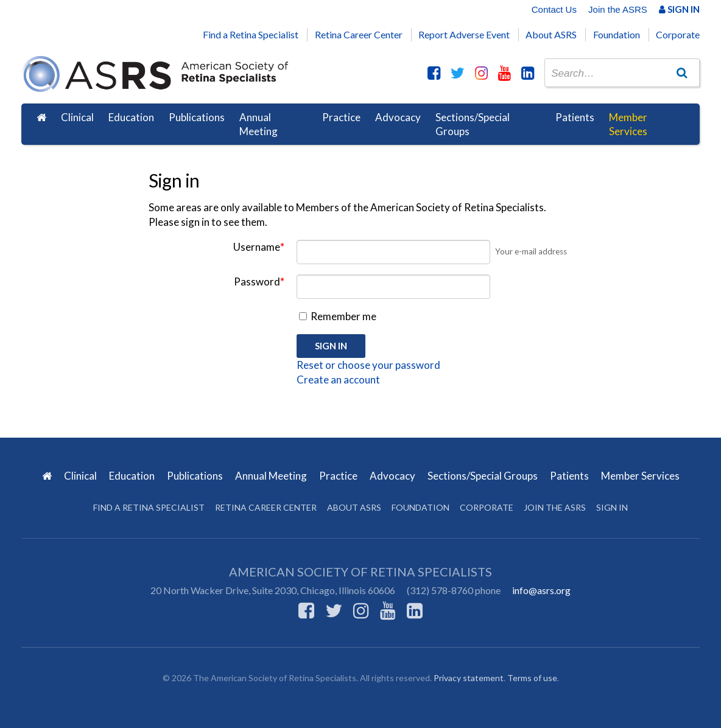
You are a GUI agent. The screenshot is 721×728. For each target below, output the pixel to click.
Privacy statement (469, 678)
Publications (197, 117)
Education (131, 117)
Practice (341, 117)
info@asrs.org (541, 590)
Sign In (679, 9)
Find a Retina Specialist (251, 34)
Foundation (617, 34)
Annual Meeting (259, 124)
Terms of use (532, 678)
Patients (575, 117)
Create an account (338, 380)
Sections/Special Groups (473, 124)
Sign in (612, 507)
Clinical (77, 117)
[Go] (682, 72)
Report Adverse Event (464, 34)
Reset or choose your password (368, 365)
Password (259, 282)
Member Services (628, 124)
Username (259, 247)
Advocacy (398, 117)
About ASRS (551, 34)
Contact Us (554, 9)
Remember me (338, 316)
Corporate (678, 34)
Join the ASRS (618, 9)
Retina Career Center (359, 34)
